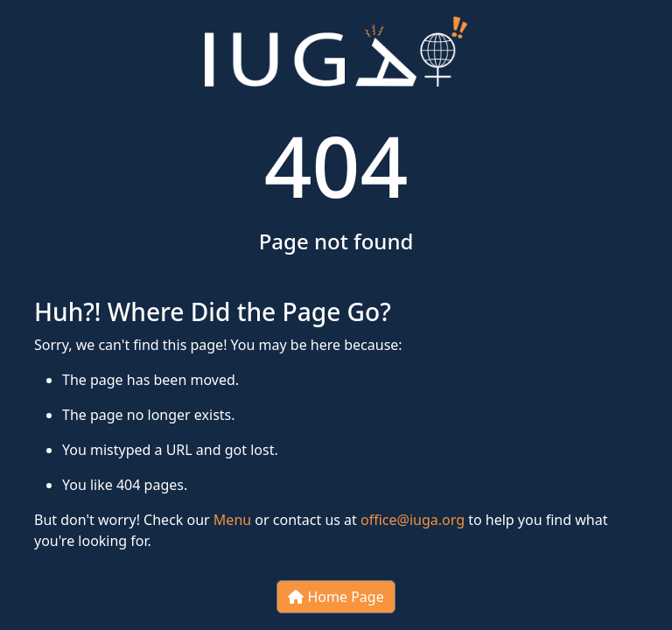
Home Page (336, 597)
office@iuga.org (413, 520)
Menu (232, 520)
